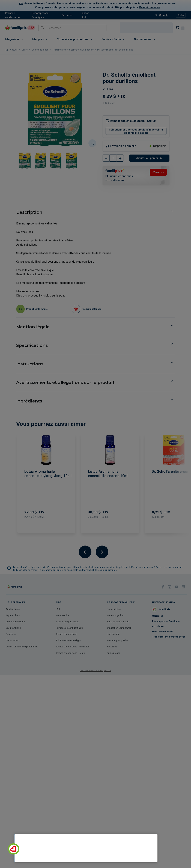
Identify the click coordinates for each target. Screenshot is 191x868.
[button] (14, 849)
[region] (86, 848)
